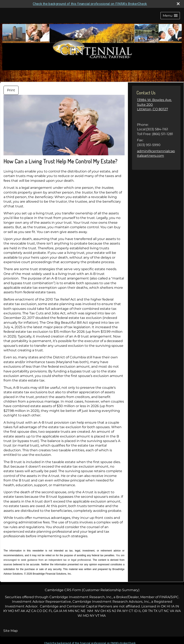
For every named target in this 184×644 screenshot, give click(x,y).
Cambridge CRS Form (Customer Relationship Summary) (92, 590)
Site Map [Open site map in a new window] (11, 631)
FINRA (165, 597)
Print (11, 90)
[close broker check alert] (178, 4)
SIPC (175, 597)
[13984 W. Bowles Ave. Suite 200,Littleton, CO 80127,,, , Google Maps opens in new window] (156, 109)
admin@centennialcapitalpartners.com (156, 153)
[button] (170, 16)
